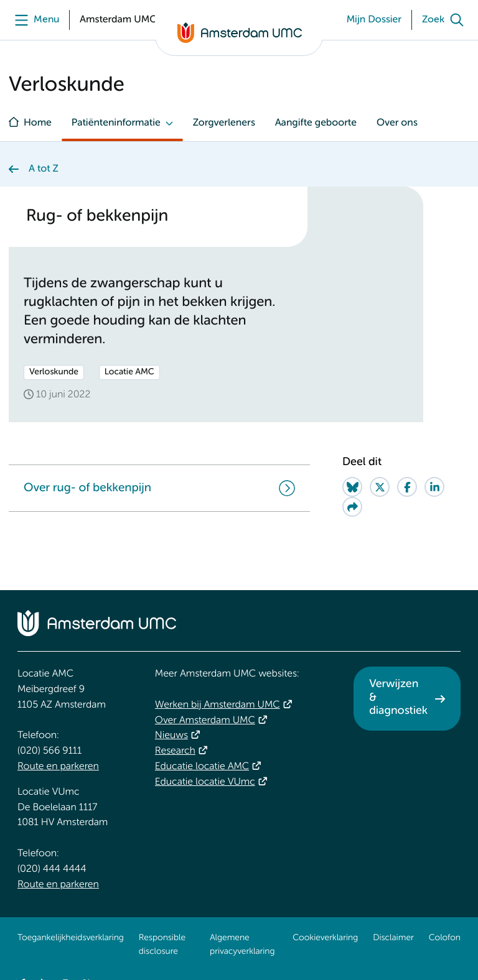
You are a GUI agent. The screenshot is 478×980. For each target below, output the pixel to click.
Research (175, 751)
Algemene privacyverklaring (242, 945)
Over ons (397, 123)
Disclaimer (393, 938)
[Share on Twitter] (380, 487)
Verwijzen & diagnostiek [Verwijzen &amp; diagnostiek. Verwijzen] (398, 698)
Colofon (445, 938)
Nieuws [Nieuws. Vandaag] (171, 736)
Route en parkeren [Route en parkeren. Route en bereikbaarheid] (58, 767)
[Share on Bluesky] (352, 487)
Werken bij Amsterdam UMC (218, 705)
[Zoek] (446, 20)
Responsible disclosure (162, 945)
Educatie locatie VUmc (205, 782)
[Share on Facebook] (407, 487)
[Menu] (34, 20)
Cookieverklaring (325, 938)
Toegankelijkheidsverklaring (71, 938)
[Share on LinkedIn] (434, 487)
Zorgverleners (224, 123)
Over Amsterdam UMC (205, 721)
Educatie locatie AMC (202, 767)
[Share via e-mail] (352, 507)
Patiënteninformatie (116, 123)
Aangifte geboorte (316, 123)
